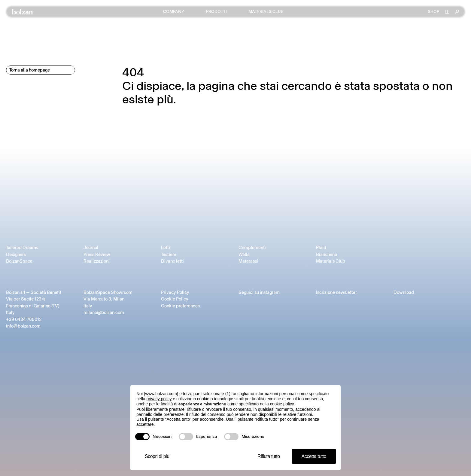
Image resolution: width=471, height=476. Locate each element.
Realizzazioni (97, 261)
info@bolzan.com (23, 326)
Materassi (248, 261)
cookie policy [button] (282, 404)
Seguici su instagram (259, 292)
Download (404, 292)
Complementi (252, 248)
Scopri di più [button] (157, 456)
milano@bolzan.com (104, 313)
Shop (433, 12)
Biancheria (327, 255)
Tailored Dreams (22, 248)
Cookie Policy (175, 299)
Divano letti (172, 261)
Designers (16, 255)
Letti (166, 248)
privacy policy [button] (159, 399)
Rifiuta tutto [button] (269, 456)
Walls (244, 255)
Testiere (169, 255)
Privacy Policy (175, 292)
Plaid (321, 248)
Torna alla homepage (30, 70)
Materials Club (331, 261)
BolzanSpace (19, 261)
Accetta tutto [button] (314, 456)
